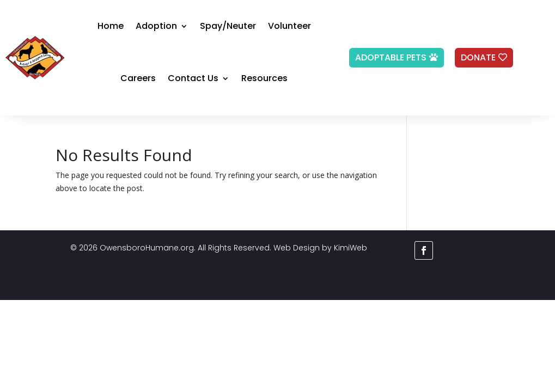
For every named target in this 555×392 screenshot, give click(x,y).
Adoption (156, 26)
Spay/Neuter (228, 26)
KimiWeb (350, 248)
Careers (138, 78)
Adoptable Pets (391, 57)
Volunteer (289, 26)
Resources (264, 78)
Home (111, 26)
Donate (478, 57)
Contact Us (193, 78)
